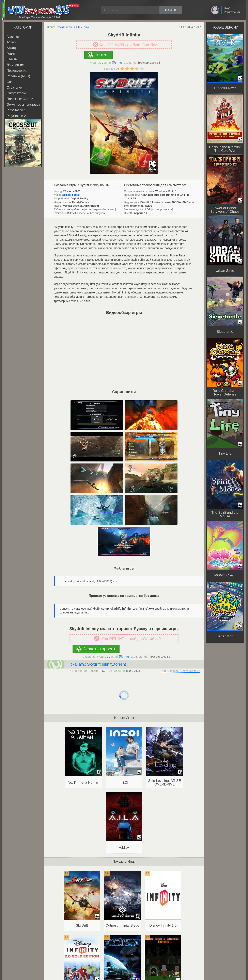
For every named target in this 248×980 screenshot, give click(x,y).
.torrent (102, 55)
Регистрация (232, 12)
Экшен (66, 195)
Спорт (11, 82)
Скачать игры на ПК (68, 27)
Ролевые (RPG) (18, 76)
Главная (13, 37)
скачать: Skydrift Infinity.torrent (98, 664)
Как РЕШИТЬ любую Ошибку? (130, 45)
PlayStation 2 (16, 116)
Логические (15, 65)
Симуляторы (16, 93)
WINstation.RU (39, 10)
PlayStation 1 (16, 110)
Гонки (11, 54)
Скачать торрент (99, 649)
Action (11, 42)
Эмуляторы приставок (23, 105)
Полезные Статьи (20, 99)
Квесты (12, 59)
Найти (171, 10)
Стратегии (14, 88)
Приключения (17, 71)
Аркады (12, 48)
